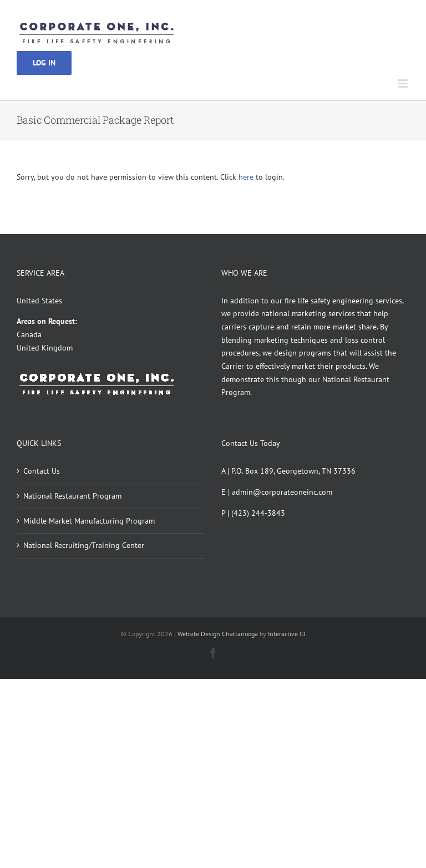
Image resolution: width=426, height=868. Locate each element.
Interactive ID (287, 634)
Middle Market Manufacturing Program (89, 521)
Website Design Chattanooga (218, 634)
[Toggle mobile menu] (404, 83)
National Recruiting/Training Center (84, 545)
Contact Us (42, 471)
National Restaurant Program (72, 496)
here (246, 177)
